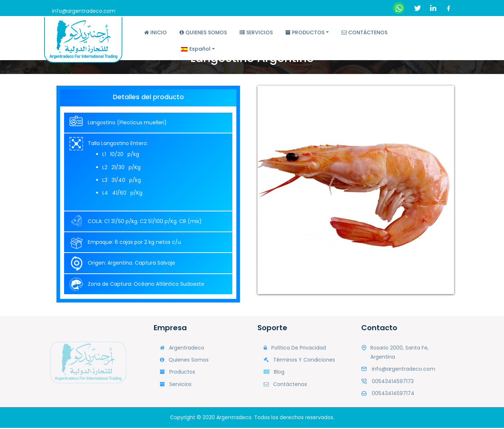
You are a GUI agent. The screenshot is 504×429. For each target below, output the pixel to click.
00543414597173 (393, 382)
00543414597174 (393, 394)
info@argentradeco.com (84, 11)
